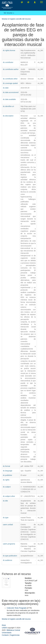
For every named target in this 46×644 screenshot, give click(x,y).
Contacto (5, 635)
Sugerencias (15, 635)
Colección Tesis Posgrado (17, 608)
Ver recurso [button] (9, 13)
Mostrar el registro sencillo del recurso (16, 19)
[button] (22, 2)
